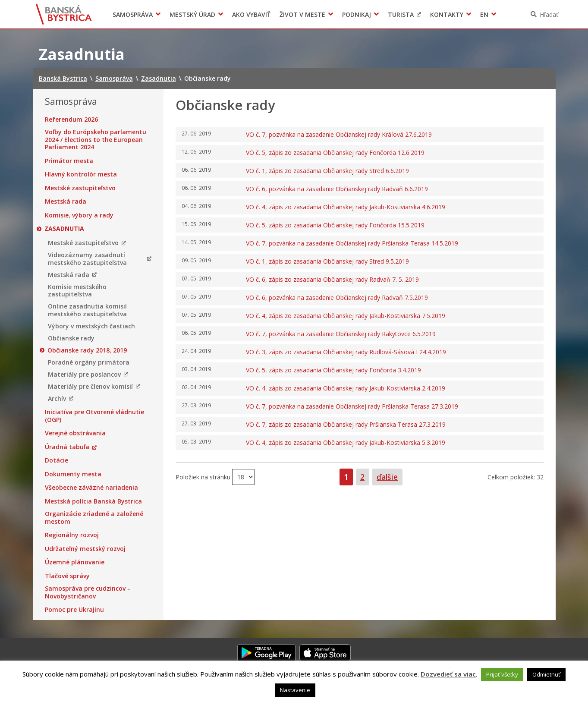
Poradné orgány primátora (89, 362)
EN (484, 14)
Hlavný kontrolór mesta (81, 174)
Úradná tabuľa (67, 447)
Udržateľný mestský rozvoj (85, 549)
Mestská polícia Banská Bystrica (93, 501)
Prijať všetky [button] (502, 674)
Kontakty (447, 14)
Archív (57, 399)
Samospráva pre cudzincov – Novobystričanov (88, 592)
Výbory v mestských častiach (91, 326)
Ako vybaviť (251, 14)
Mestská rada (66, 201)
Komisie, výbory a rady (79, 215)
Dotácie (57, 460)
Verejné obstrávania (75, 433)
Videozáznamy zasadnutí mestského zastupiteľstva (87, 259)
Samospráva (133, 14)
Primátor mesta (69, 161)
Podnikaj (357, 14)
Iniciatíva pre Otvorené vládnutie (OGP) (94, 416)
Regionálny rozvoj (72, 535)
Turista (401, 14)
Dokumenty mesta (73, 474)
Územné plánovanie (75, 562)
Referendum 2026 (71, 120)
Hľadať (549, 14)
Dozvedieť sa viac (448, 674)
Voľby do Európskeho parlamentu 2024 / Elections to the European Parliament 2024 (96, 140)
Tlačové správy (67, 576)
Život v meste (302, 14)
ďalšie (387, 477)
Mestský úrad (192, 14)
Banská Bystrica (64, 14)
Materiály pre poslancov (84, 375)
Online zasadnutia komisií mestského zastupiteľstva (87, 310)
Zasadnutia (65, 229)
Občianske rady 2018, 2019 (88, 350)
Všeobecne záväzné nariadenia (91, 488)
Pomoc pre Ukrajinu (74, 610)
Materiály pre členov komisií (90, 387)
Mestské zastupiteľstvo (80, 188)
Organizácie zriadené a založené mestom (94, 518)
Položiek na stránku (204, 477)
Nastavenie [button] (295, 690)
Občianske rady (71, 338)
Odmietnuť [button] (546, 674)
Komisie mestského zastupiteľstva (77, 291)
